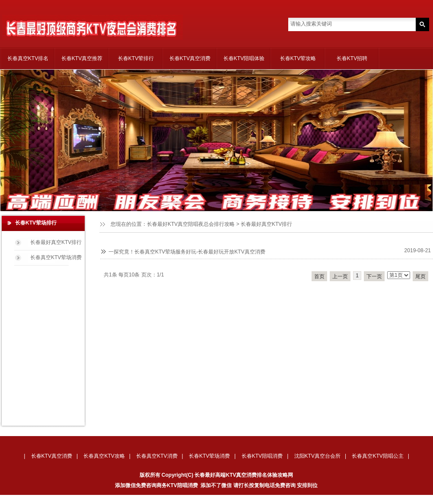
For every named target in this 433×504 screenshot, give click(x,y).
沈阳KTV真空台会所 (317, 456)
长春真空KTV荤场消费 (56, 257)
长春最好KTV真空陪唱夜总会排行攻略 (191, 224)
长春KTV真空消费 (190, 58)
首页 (319, 276)
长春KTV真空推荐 (82, 58)
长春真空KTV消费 (157, 456)
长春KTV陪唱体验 (244, 58)
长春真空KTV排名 (28, 58)
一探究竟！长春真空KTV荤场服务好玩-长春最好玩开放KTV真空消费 (187, 252)
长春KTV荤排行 (136, 58)
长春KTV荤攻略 (298, 58)
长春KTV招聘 (352, 58)
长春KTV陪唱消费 (262, 456)
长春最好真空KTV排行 (266, 224)
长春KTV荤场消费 (209, 456)
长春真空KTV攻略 (104, 456)
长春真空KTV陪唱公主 (377, 456)
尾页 (420, 276)
